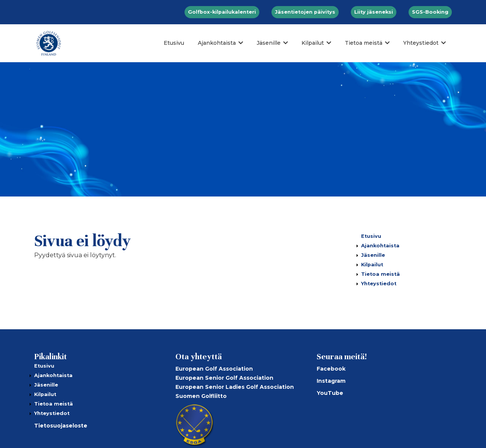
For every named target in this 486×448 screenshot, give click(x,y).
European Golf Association (214, 369)
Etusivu (174, 43)
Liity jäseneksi (374, 12)
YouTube (330, 393)
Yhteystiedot (421, 43)
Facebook (331, 369)
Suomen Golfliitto (201, 396)
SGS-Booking (430, 12)
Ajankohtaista (217, 43)
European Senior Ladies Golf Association (235, 387)
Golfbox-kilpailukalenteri (222, 12)
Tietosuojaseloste (61, 426)
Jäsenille (269, 43)
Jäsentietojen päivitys (305, 12)
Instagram (331, 381)
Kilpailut (313, 43)
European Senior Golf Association (224, 378)
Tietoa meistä (364, 43)
